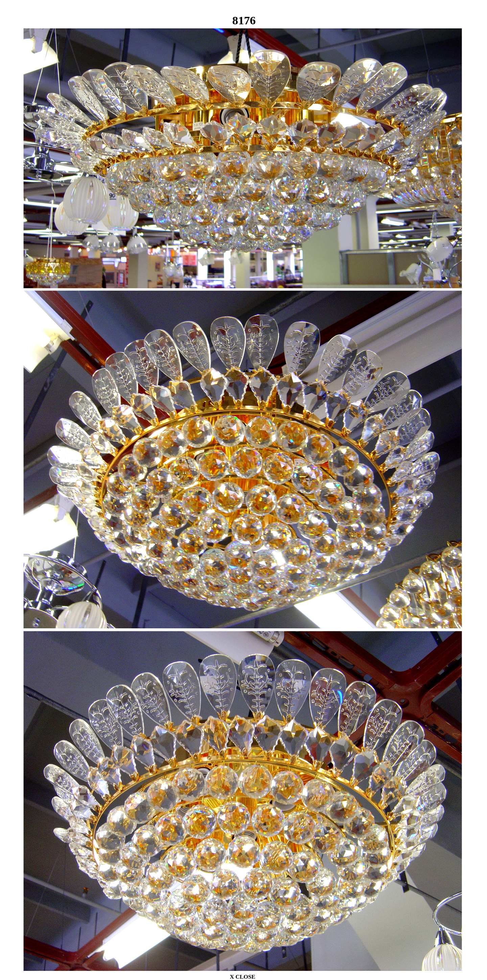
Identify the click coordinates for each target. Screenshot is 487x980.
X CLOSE (242, 976)
